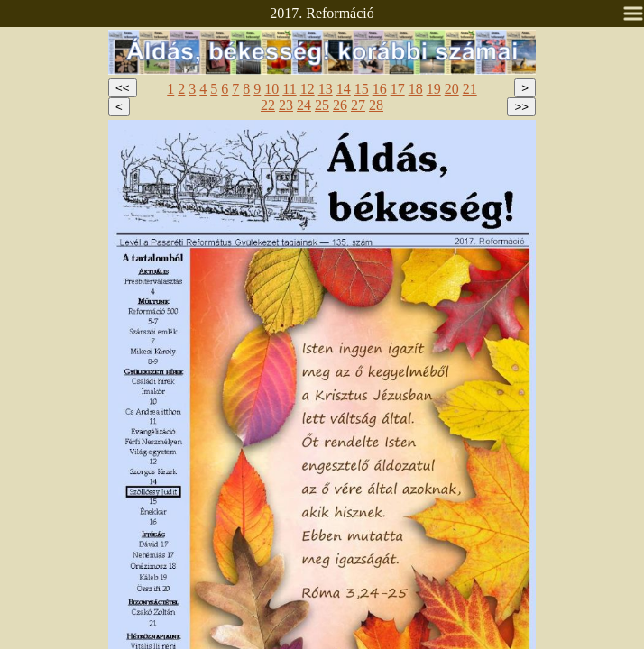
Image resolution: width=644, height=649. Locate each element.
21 (470, 89)
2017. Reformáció (322, 13)
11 (289, 89)
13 (326, 89)
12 (308, 89)
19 (434, 89)
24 (304, 105)
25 (322, 105)
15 (362, 89)
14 (344, 89)
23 (286, 105)
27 (358, 105)
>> (521, 107)
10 (271, 89)
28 (376, 105)
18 (416, 89)
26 (340, 105)
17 (398, 89)
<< (123, 88)
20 (452, 89)
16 (380, 89)
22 (268, 105)
